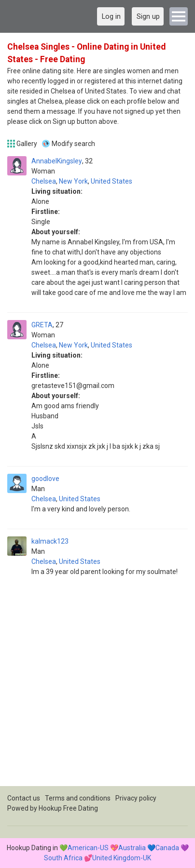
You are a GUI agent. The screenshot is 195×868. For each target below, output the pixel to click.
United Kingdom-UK (122, 858)
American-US (88, 848)
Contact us (24, 798)
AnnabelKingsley (57, 161)
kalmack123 (50, 541)
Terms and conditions (78, 798)
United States (111, 181)
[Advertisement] (97, 689)
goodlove (45, 479)
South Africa (63, 858)
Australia (132, 848)
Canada (167, 848)
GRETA (42, 325)
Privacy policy (136, 798)
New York (73, 181)
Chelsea (44, 181)
